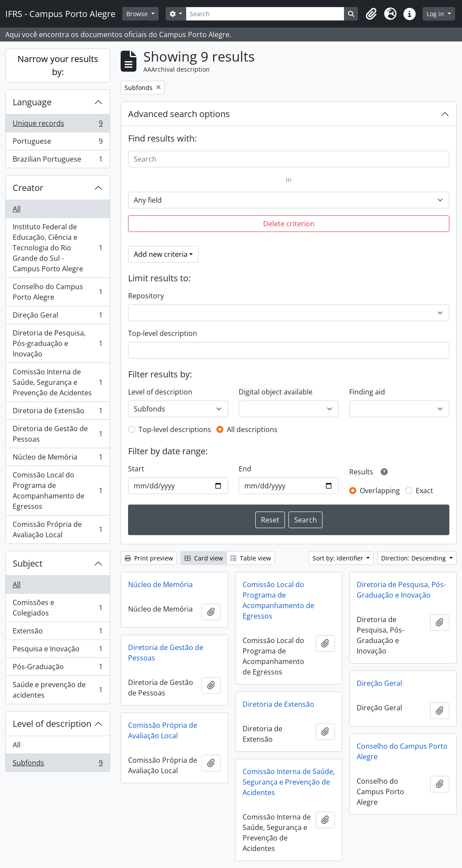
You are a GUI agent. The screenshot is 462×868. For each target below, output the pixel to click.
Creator (28, 188)
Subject (28, 563)
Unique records (57, 125)
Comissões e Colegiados (57, 608)
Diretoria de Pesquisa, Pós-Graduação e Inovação (401, 590)
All (17, 209)
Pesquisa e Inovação (57, 651)
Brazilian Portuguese (57, 161)
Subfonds (57, 764)
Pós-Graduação (57, 669)
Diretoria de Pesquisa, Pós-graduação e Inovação (57, 343)
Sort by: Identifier (339, 558)
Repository (146, 296)
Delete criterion (289, 224)
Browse (138, 14)
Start (136, 469)
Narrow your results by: (58, 65)
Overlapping (380, 491)
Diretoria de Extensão (57, 413)
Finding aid (367, 392)
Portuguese (57, 143)
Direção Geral (57, 317)
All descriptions (252, 429)
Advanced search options (179, 114)
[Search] (265, 14)
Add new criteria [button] (161, 254)
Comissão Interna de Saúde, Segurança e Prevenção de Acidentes (57, 382)
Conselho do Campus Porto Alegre (57, 292)
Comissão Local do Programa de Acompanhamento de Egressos (57, 491)
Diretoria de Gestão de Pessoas (57, 434)
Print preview (149, 558)
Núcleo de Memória (57, 459)
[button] (371, 14)
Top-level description (163, 333)
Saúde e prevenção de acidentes (57, 690)
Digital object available (276, 392)
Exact (424, 491)
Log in (436, 14)
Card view (204, 558)
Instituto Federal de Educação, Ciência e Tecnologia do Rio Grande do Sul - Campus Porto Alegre (57, 248)
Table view (251, 558)
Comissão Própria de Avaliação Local (57, 529)
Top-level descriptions (175, 429)
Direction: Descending (414, 558)
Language (32, 102)
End (245, 469)
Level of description (52, 724)
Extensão (57, 633)
